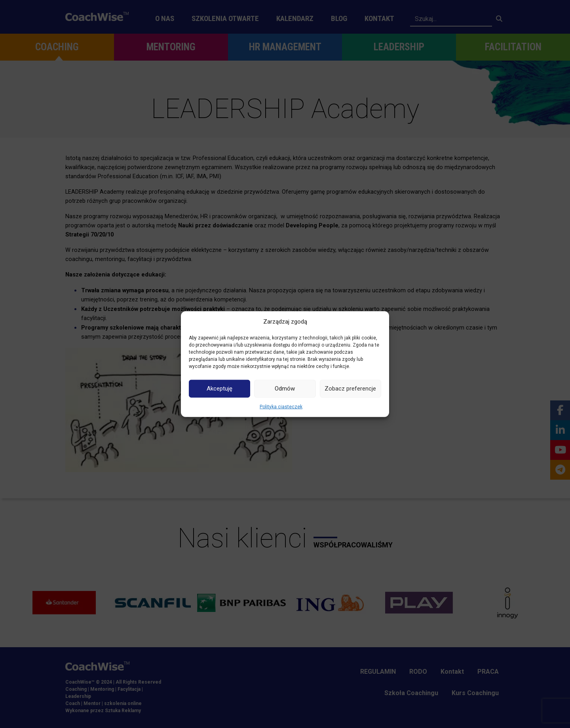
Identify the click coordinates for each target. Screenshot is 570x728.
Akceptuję (219, 389)
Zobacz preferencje (350, 389)
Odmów (285, 389)
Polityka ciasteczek (281, 406)
